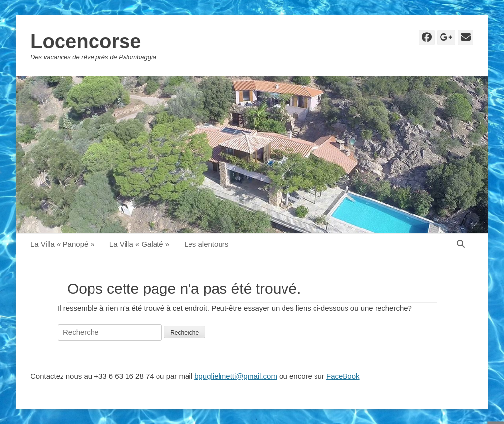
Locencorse (86, 41)
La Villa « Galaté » (139, 244)
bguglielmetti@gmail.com (236, 376)
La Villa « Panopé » (63, 244)
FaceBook (343, 376)
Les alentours (206, 244)
